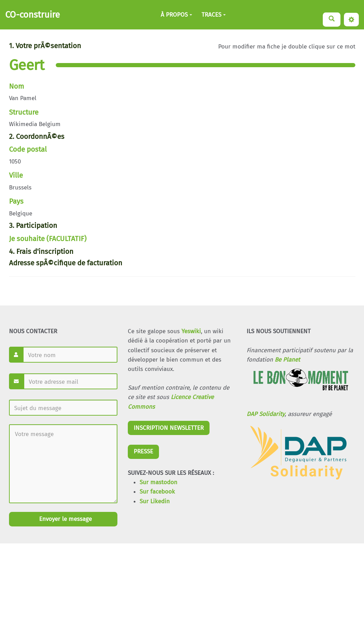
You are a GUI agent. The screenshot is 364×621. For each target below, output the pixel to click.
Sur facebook (157, 492)
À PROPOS (176, 15)
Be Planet (287, 360)
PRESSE (143, 451)
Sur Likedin (155, 501)
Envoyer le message (65, 519)
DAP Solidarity (266, 414)
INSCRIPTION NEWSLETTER (169, 428)
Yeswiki (191, 331)
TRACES (214, 15)
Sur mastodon (158, 482)
